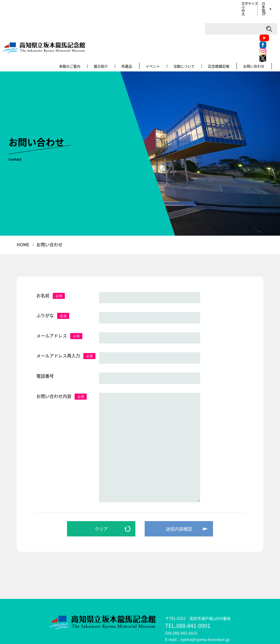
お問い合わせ (267, 23)
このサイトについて (173, 615)
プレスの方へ (236, 615)
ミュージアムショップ (91, 615)
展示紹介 (114, 23)
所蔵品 (140, 23)
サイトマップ (133, 615)
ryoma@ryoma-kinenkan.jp (205, 597)
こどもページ (49, 615)
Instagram (205, 3)
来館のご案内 (83, 23)
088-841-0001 (193, 583)
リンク (208, 615)
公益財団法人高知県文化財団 (179, 634)
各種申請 (267, 615)
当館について (197, 23)
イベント (166, 23)
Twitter (186, 10)
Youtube (187, 3)
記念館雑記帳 (232, 23)
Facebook (197, 3)
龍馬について (14, 615)
